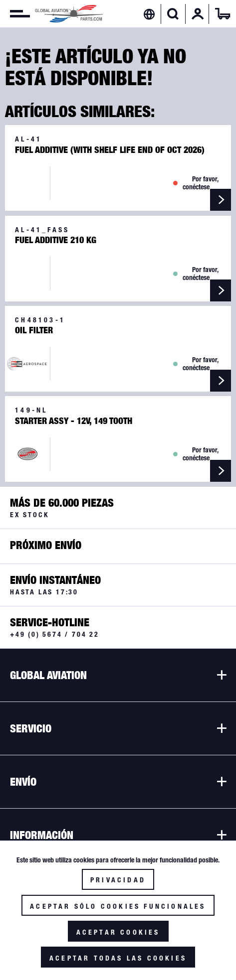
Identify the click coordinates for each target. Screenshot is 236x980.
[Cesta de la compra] (223, 14)
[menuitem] (15, 14)
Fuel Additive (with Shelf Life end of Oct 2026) (110, 150)
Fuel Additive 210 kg (56, 240)
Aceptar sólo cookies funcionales (118, 906)
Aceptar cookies (118, 932)
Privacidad (118, 880)
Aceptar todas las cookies (118, 958)
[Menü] (15, 14)
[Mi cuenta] (198, 14)
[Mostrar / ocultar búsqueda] (173, 14)
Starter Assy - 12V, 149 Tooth (74, 421)
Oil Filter (34, 330)
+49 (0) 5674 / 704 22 (55, 634)
